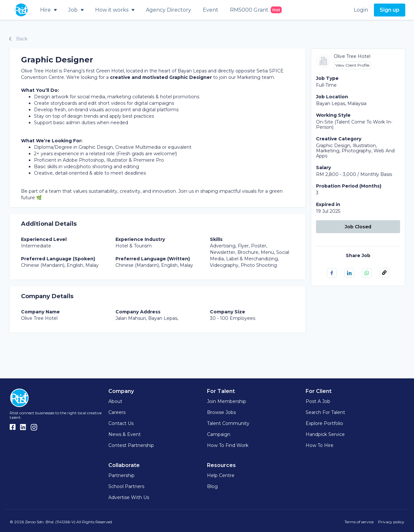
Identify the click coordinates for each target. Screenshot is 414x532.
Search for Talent (325, 412)
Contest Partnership (131, 445)
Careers (117, 412)
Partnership (121, 475)
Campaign (219, 434)
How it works (115, 10)
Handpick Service (325, 434)
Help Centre (221, 475)
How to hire (320, 445)
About (115, 401)
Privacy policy (391, 522)
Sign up (390, 10)
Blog (212, 486)
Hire (48, 10)
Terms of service (359, 522)
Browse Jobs (221, 412)
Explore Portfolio (324, 423)
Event (211, 10)
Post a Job (318, 401)
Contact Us (121, 423)
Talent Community (228, 423)
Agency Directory (169, 10)
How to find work (228, 445)
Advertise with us (129, 497)
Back (18, 39)
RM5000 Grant (256, 10)
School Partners (126, 486)
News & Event (125, 434)
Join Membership (227, 401)
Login (361, 10)
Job (76, 10)
